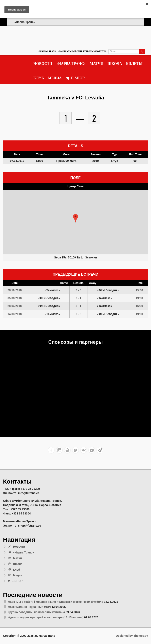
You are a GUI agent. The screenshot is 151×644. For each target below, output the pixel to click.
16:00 (139, 306)
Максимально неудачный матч (29, 607)
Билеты (134, 64)
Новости (43, 64)
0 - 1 (78, 298)
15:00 (139, 290)
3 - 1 (78, 306)
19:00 (139, 298)
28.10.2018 (15, 290)
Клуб (39, 78)
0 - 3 (78, 290)
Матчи (97, 64)
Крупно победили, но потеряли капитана (36, 612)
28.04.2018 (15, 306)
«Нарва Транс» (71, 64)
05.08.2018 (15, 298)
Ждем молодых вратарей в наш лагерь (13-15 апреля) (46, 617)
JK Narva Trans (47, 51)
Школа (115, 64)
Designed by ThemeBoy (132, 636)
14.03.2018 (15, 314)
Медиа (55, 78)
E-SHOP (75, 78)
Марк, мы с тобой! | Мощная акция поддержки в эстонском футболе (55, 602)
